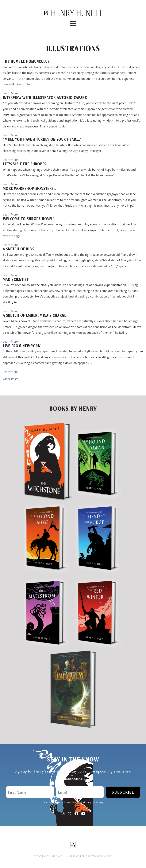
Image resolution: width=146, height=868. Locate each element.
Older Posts (11, 379)
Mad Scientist (16, 279)
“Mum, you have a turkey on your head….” (42, 139)
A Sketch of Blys (19, 249)
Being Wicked (105, 856)
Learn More (10, 93)
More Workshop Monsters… (30, 189)
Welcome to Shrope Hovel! (29, 219)
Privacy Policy (79, 856)
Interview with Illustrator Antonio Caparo (45, 98)
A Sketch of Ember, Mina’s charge (35, 315)
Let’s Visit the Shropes (25, 164)
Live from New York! (22, 346)
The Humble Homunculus (26, 61)
